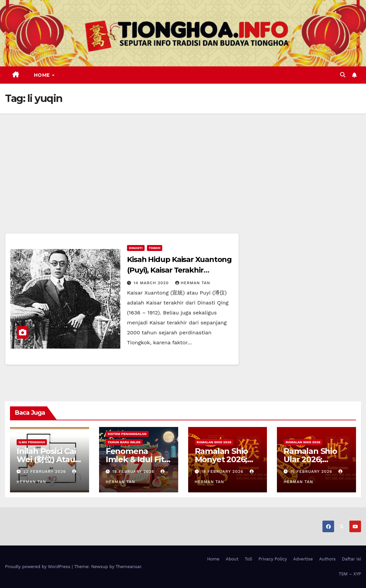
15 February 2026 (312, 471)
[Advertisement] (183, 163)
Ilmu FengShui (32, 442)
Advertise (303, 559)
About (232, 559)
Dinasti (136, 248)
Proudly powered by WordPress (38, 567)
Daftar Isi (352, 559)
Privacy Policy (273, 559)
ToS (248, 559)
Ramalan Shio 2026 (214, 442)
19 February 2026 (134, 471)
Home (43, 75)
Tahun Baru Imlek (124, 442)
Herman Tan (193, 283)
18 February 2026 (223, 471)
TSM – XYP (350, 574)
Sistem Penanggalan (127, 434)
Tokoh (155, 248)
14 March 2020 (152, 283)
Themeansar (128, 567)
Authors (327, 559)
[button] (343, 75)
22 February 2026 (45, 471)
